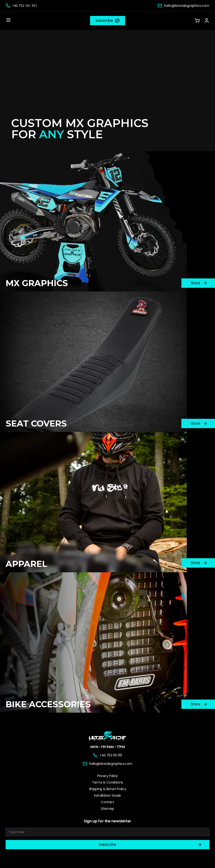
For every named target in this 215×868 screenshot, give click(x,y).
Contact (107, 802)
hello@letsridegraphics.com (187, 6)
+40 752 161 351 (25, 5)
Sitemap (107, 809)
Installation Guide (107, 795)
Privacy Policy (107, 776)
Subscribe (150, 845)
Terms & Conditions (107, 782)
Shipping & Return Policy (108, 789)
